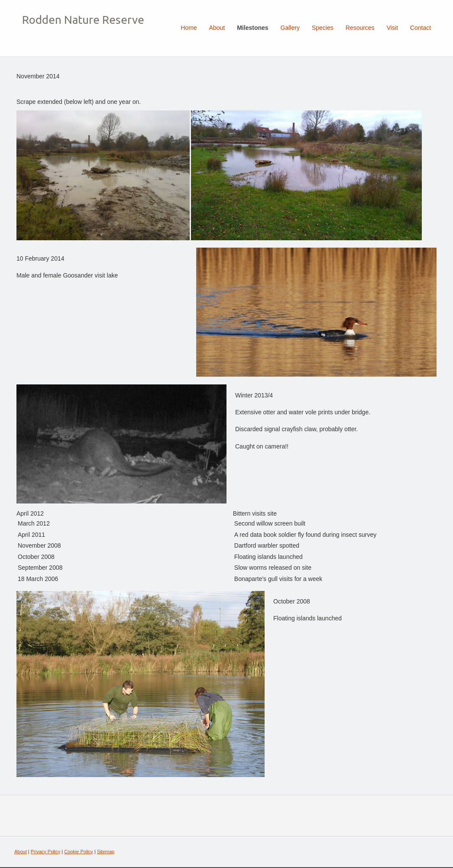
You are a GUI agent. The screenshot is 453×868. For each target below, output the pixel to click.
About (21, 852)
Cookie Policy (79, 852)
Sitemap (106, 852)
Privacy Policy (45, 852)
